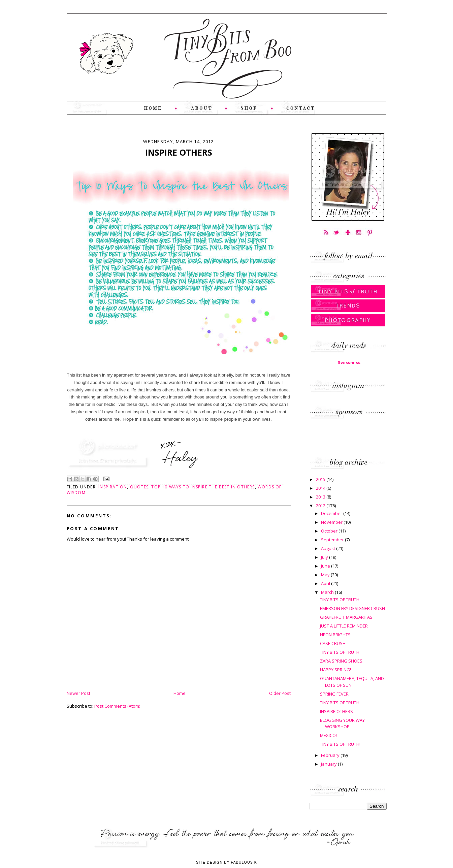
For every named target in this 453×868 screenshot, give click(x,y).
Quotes (139, 487)
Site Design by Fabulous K (226, 862)
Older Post (280, 693)
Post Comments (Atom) (117, 706)
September (333, 540)
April (326, 583)
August (329, 548)
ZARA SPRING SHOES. (342, 661)
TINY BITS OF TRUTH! (340, 744)
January (329, 764)
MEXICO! (328, 735)
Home (180, 693)
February (331, 755)
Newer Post (78, 693)
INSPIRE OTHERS (336, 711)
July (325, 557)
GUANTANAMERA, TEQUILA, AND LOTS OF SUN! (352, 682)
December (332, 513)
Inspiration (113, 487)
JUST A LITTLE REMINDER (344, 626)
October (330, 531)
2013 (321, 497)
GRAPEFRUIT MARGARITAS (346, 617)
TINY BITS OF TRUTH (340, 600)
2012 (321, 506)
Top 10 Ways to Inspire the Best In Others (203, 487)
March (328, 592)
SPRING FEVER (334, 694)
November (332, 522)
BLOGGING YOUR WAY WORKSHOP (342, 724)
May (326, 575)
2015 (321, 479)
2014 (321, 488)
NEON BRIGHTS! (336, 635)
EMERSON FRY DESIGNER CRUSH (352, 608)
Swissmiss (349, 362)
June (326, 566)
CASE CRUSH (333, 643)
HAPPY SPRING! (335, 670)
